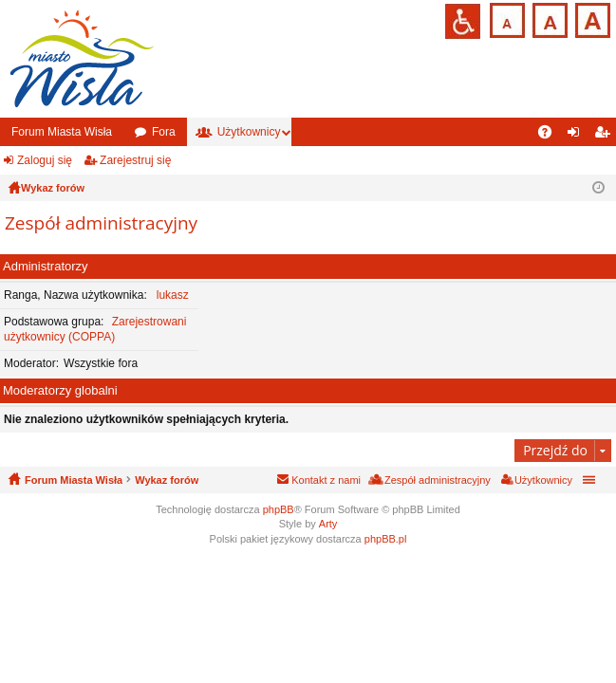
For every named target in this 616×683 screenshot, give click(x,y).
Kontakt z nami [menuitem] (326, 480)
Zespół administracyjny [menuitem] (438, 480)
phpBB (279, 509)
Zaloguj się (45, 160)
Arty (328, 524)
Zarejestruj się (135, 160)
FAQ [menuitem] (551, 136)
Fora (164, 132)
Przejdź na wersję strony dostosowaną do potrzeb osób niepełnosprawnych (463, 21)
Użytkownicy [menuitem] (543, 480)
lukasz (173, 295)
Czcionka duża (591, 18)
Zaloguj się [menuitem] (578, 136)
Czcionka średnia (548, 18)
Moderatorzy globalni (60, 390)
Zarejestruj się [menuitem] (606, 136)
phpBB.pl (386, 539)
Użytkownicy (249, 132)
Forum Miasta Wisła (62, 132)
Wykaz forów (167, 480)
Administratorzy (46, 266)
